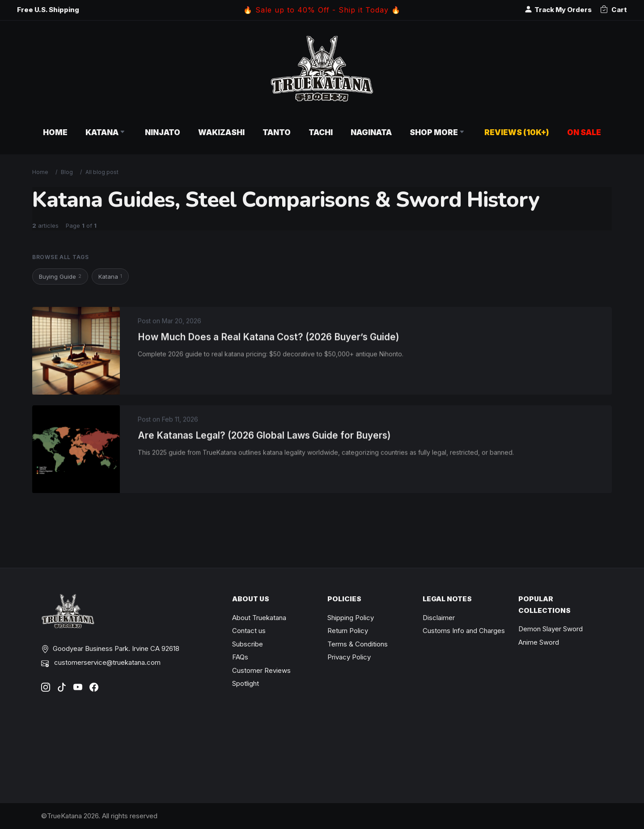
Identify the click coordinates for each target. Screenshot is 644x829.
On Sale (584, 132)
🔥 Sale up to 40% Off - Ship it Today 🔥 (322, 10)
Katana (106, 132)
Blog (67, 172)
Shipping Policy (351, 618)
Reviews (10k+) (517, 132)
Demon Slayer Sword (551, 629)
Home (55, 132)
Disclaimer (439, 618)
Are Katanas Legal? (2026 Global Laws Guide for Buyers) (264, 438)
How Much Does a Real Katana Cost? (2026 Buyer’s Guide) (269, 340)
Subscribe (248, 644)
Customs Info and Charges (464, 631)
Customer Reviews (261, 670)
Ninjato (163, 132)
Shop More (438, 132)
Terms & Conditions (358, 644)
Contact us (249, 631)
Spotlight (246, 683)
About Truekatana (259, 618)
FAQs (240, 657)
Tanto (277, 132)
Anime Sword (539, 642)
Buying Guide (60, 276)
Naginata (371, 132)
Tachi (321, 132)
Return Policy (348, 631)
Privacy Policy (349, 657)
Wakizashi (221, 132)
